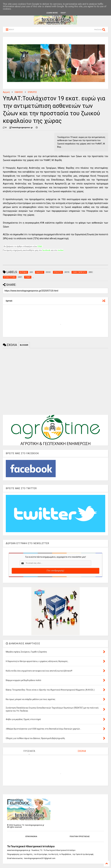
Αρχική (6, 92)
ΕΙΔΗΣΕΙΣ (19, 92)
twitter (61, 250)
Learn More (52, 13)
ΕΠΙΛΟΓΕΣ (32, 92)
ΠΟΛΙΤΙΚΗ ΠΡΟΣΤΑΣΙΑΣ (80, 836)
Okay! (63, 13)
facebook (46, 250)
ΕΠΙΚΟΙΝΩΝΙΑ (31, 836)
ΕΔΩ (40, 246)
